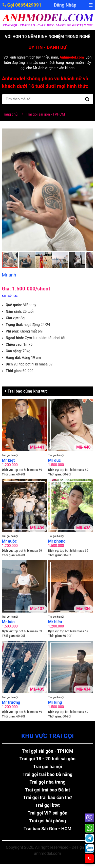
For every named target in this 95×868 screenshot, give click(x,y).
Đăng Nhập (65, 5)
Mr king (55, 702)
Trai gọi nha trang (47, 782)
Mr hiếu (55, 622)
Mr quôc (9, 541)
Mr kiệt (8, 460)
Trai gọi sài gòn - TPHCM (48, 751)
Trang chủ (10, 114)
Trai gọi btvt (48, 805)
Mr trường (11, 702)
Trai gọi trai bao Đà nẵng (48, 774)
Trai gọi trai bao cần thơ (48, 797)
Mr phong (57, 541)
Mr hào (8, 622)
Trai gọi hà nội (10, 455)
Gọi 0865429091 (22, 5)
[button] (89, 133)
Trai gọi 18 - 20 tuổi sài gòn (48, 759)
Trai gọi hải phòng (48, 821)
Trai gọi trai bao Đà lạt (48, 790)
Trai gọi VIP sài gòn (48, 813)
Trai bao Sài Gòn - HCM (48, 829)
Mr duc (54, 460)
